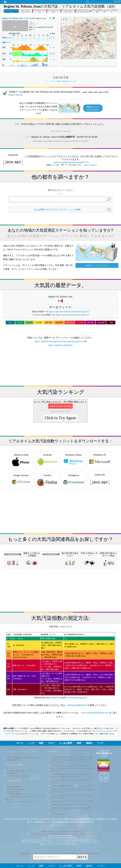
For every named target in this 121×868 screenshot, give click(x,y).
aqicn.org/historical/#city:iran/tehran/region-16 (69, 312)
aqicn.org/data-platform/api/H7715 (71, 162)
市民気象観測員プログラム (62, 785)
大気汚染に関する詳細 (16, 770)
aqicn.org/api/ (90, 165)
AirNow (84, 705)
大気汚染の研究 (14, 765)
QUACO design (58, 813)
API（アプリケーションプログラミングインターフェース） (25, 797)
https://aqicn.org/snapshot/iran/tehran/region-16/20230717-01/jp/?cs (61, 141)
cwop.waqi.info (84, 785)
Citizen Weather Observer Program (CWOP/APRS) (61, 831)
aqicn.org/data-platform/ (60, 345)
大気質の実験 (12, 773)
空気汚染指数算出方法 (16, 789)
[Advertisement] (61, 367)
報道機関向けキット (15, 759)
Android (47, 460)
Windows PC (100, 460)
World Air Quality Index (105, 731)
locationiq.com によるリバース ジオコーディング (72, 801)
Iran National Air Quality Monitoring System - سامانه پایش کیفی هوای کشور (61, 833)
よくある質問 (13, 781)
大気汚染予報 (12, 791)
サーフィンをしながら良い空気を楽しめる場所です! (70, 809)
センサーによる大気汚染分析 (18, 775)
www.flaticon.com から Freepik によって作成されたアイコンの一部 (71, 796)
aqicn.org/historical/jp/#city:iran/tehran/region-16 (59, 341)
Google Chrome (21, 481)
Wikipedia (72, 705)
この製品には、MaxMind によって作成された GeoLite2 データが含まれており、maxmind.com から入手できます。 (71, 768)
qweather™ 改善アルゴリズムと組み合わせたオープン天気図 (70, 781)
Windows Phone (74, 460)
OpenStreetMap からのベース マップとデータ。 (71, 804)
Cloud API (100, 480)
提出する (82, 857)
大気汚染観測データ (15, 786)
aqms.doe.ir (15, 95)
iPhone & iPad (21, 460)
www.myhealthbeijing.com (95, 713)
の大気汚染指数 (19, 18)
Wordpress (74, 481)
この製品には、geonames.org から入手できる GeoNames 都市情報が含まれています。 (69, 775)
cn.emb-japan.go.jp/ (76, 697)
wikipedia (56, 697)
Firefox (47, 481)
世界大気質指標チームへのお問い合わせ (23, 757)
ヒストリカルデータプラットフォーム (22, 801)
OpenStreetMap (103, 58)
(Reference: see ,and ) (60, 666)
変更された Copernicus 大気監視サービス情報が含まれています (71, 790)
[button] (88, 39)
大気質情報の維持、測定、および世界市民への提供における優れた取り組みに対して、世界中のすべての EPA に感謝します (71, 759)
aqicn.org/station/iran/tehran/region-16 (72, 315)
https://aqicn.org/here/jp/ (61, 131)
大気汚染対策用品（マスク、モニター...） (23, 794)
